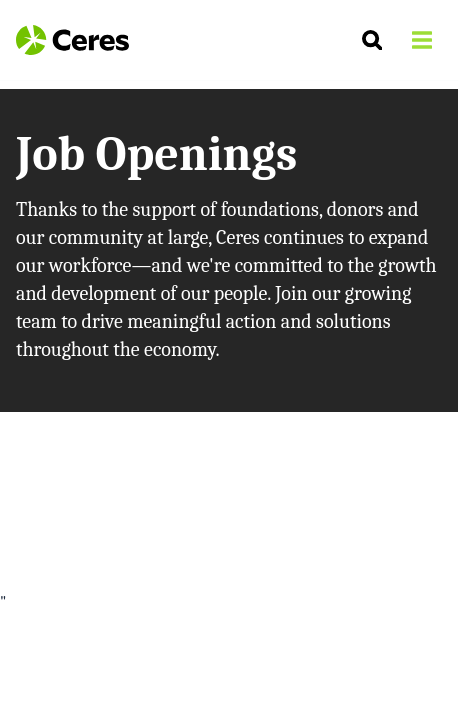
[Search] (372, 40)
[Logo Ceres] (72, 40)
